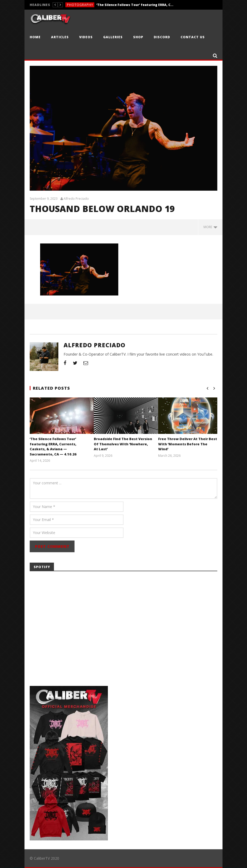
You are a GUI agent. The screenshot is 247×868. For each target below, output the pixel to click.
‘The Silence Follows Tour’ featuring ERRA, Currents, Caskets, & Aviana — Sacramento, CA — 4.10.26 (135, 5)
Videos (86, 37)
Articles (60, 37)
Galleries (113, 37)
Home (35, 37)
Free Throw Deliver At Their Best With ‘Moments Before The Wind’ (188, 444)
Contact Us (193, 37)
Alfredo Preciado (76, 199)
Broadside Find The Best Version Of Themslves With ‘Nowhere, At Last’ (123, 444)
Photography (80, 5)
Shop (138, 37)
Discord (162, 37)
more (210, 227)
